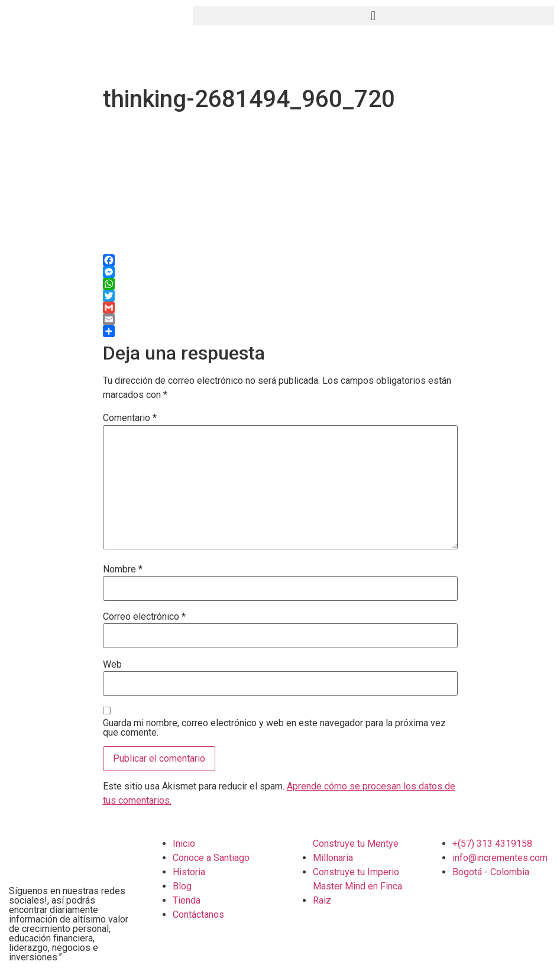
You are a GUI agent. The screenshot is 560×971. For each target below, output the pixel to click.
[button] (373, 16)
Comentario (130, 418)
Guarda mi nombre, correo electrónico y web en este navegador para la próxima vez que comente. (274, 728)
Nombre (123, 569)
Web (112, 665)
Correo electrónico (144, 617)
